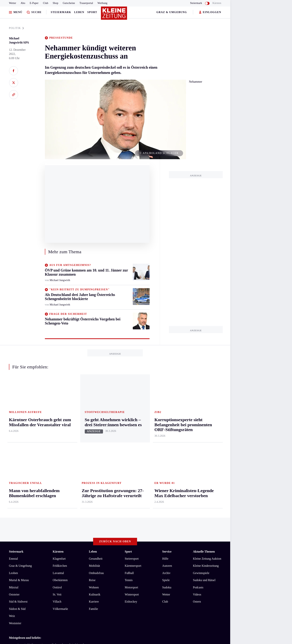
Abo (23, 3)
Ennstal (13, 410)
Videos (197, 446)
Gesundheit (96, 410)
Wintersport (132, 446)
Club (46, 3)
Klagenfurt (59, 410)
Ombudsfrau (96, 424)
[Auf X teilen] (14, 83)
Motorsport (131, 438)
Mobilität (94, 417)
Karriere (94, 453)
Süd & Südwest (18, 453)
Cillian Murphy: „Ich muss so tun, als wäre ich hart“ (47, 502)
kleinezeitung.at (29, 541)
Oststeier (14, 446)
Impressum (16, 528)
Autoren (167, 417)
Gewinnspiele (201, 424)
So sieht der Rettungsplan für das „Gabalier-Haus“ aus (48, 507)
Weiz (12, 467)
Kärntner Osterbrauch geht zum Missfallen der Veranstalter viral (54, 513)
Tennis (129, 431)
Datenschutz (44, 528)
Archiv (166, 424)
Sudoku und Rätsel (204, 431)
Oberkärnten (60, 431)
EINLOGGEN (210, 12)
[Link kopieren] (14, 95)
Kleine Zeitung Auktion (207, 410)
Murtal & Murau (19, 431)
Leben (79, 12)
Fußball (129, 424)
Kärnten (217, 3)
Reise (92, 431)
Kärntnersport (133, 417)
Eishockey (131, 453)
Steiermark (61, 12)
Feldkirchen (60, 417)
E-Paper (34, 3)
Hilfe (165, 410)
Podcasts (198, 438)
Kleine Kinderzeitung (206, 417)
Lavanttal (58, 424)
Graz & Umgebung (172, 12)
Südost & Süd (17, 460)
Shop (55, 3)
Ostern (197, 453)
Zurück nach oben (115, 393)
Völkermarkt (60, 460)
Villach (57, 453)
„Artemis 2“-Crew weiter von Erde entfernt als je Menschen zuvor (55, 496)
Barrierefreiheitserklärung (71, 528)
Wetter (13, 3)
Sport (92, 12)
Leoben (13, 424)
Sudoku (167, 438)
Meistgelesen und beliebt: (25, 489)
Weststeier (15, 474)
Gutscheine (69, 3)
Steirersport (132, 410)
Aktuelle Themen (204, 403)
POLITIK (16, 28)
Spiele (166, 431)
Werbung (103, 3)
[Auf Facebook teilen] (14, 71)
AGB (30, 528)
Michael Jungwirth (60, 280)
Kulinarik (95, 446)
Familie (93, 460)
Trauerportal (86, 3)
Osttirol (57, 438)
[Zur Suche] (34, 12)
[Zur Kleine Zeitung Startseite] (114, 15)
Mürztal (14, 438)
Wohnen (94, 438)
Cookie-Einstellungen (105, 528)
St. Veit (57, 446)
